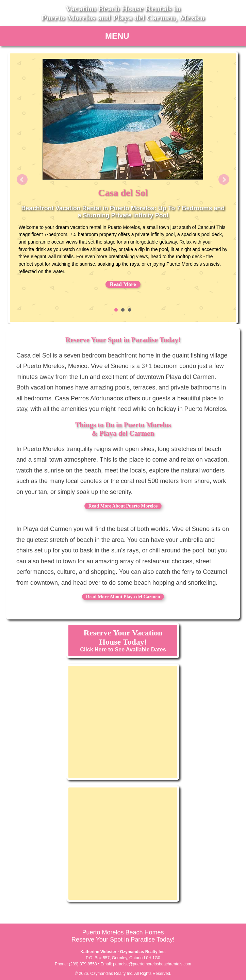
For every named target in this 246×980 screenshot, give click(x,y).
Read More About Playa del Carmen (123, 597)
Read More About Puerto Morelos (123, 506)
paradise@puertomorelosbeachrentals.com (152, 964)
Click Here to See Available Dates (123, 640)
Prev (22, 180)
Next (224, 180)
